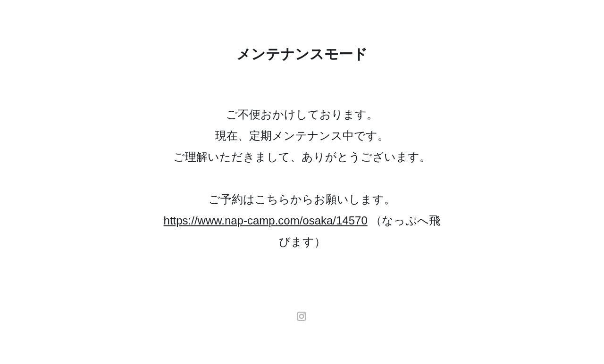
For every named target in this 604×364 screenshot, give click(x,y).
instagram (302, 316)
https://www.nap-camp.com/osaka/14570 (266, 220)
